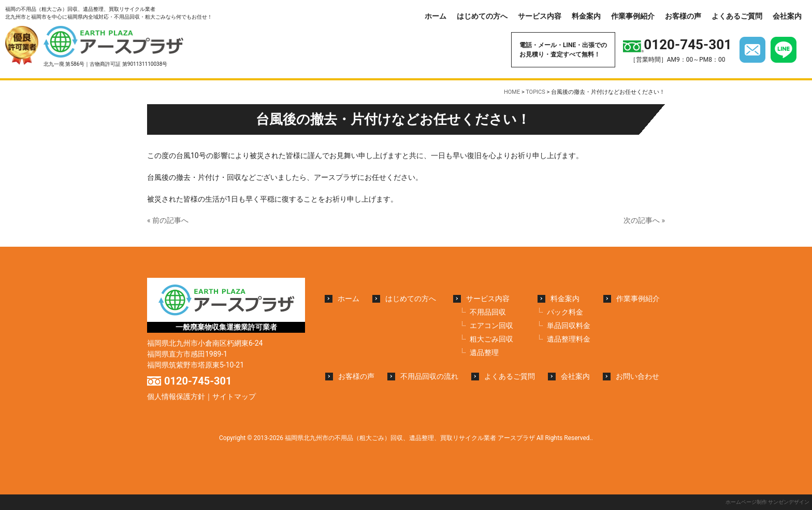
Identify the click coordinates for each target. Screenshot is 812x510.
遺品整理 (484, 352)
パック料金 (565, 312)
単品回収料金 (569, 325)
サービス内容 (540, 16)
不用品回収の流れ (429, 376)
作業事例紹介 (633, 16)
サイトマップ (234, 396)
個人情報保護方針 (176, 396)
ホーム (436, 16)
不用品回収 (488, 312)
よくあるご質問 (737, 16)
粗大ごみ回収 (491, 339)
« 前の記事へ (168, 220)
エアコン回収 (491, 325)
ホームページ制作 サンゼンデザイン (767, 502)
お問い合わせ (637, 376)
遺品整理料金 (569, 339)
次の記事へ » (644, 220)
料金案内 (586, 16)
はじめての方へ (482, 16)
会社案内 (787, 16)
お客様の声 (683, 16)
